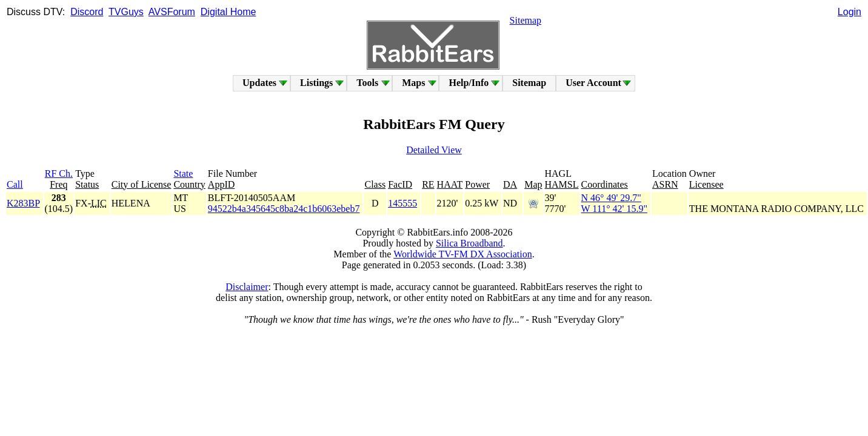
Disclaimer (247, 287)
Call (15, 184)
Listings (316, 83)
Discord (87, 12)
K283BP (23, 203)
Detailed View (434, 150)
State (183, 173)
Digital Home (229, 12)
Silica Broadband (469, 243)
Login (850, 12)
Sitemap (526, 20)
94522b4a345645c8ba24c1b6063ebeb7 (284, 209)
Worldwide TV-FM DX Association (463, 254)
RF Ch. (59, 173)
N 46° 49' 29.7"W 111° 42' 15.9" (614, 203)
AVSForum (172, 12)
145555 (402, 203)
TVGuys (126, 12)
